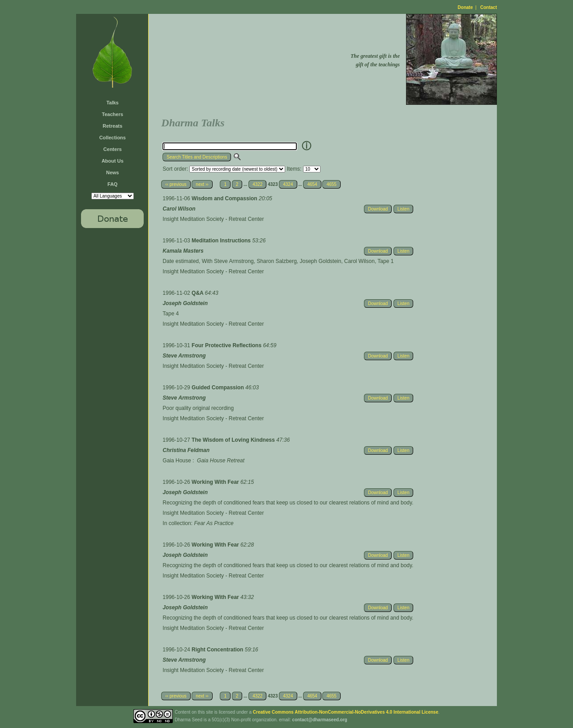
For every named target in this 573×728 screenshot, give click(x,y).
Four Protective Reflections (227, 345)
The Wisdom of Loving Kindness (234, 440)
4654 (312, 184)
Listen (404, 209)
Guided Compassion (218, 388)
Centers (113, 149)
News (113, 172)
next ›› (202, 184)
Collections (113, 138)
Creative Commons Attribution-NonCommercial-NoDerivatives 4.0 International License (346, 712)
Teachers (113, 114)
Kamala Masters (183, 251)
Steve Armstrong (184, 356)
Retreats (112, 126)
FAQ (113, 184)
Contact (489, 7)
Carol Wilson (179, 209)
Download (378, 209)
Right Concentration (218, 650)
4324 (288, 184)
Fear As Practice (214, 523)
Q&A (198, 293)
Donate (465, 7)
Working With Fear (216, 482)
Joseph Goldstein (185, 303)
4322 (257, 184)
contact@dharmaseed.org (320, 720)
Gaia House (177, 461)
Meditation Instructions (222, 241)
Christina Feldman (186, 450)
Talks (113, 103)
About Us (113, 161)
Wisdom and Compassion (225, 198)
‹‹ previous (176, 184)
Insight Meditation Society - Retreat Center (213, 219)
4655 (331, 184)
